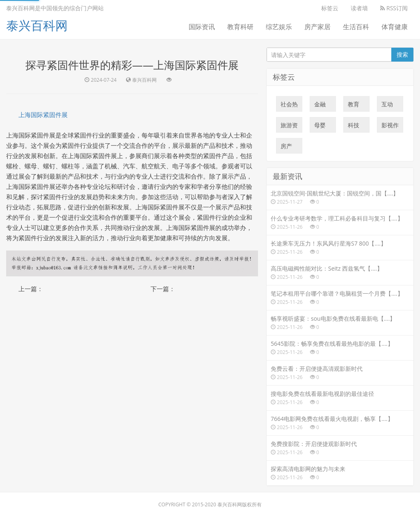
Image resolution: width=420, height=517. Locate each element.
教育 (354, 106)
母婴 (320, 127)
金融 (320, 106)
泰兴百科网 (37, 25)
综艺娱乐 (279, 27)
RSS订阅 (394, 8)
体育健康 (395, 27)
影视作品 (390, 127)
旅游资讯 (289, 127)
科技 (354, 127)
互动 (387, 106)
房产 (286, 148)
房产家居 (317, 27)
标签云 (330, 8)
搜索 (402, 54)
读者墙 (359, 8)
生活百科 (356, 27)
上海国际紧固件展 (43, 115)
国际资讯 (202, 27)
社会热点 (289, 106)
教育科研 (240, 27)
